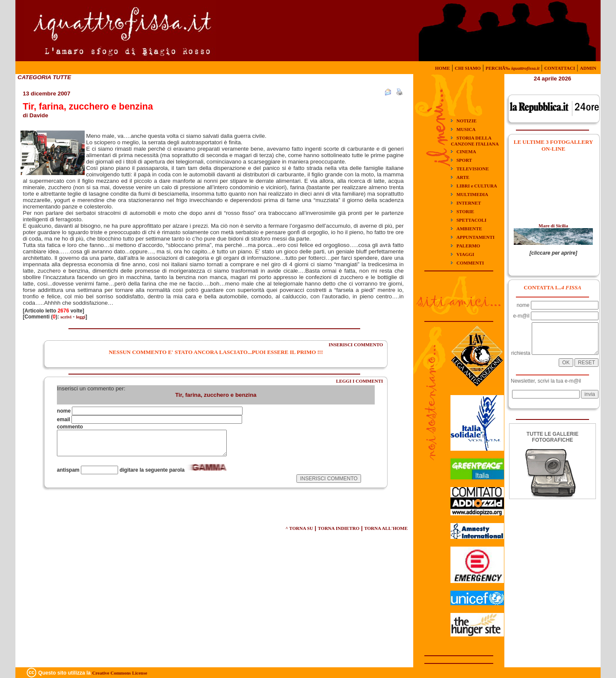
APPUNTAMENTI (475, 237)
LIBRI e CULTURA (477, 186)
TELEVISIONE (473, 169)
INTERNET (469, 203)
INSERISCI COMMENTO (356, 345)
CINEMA (466, 152)
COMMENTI (470, 263)
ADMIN (588, 68)
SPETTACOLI (471, 220)
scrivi (66, 317)
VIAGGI (465, 254)
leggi (81, 317)
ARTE (463, 177)
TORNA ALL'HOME (386, 528)
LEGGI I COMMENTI (359, 381)
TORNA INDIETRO (339, 528)
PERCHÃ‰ (512, 68)
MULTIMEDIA (472, 194)
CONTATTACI (560, 68)
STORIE (465, 211)
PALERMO (468, 246)
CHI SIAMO (468, 68)
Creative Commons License (120, 673)
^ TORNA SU (299, 528)
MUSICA (466, 129)
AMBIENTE (469, 229)
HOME (443, 68)
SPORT (464, 160)
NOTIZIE (466, 121)
